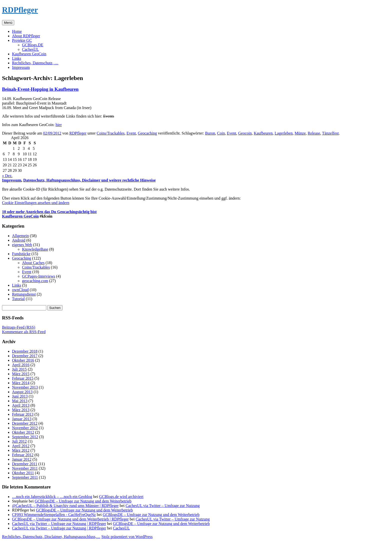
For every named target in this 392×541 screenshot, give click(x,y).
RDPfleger (20, 10)
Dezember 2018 (25, 351)
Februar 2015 (23, 378)
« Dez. (7, 176)
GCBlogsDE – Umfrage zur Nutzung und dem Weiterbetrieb (83, 501)
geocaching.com (35, 281)
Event (131, 133)
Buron (210, 133)
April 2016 (21, 365)
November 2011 (25, 468)
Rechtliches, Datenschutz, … (35, 63)
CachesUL (30, 49)
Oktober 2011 (23, 473)
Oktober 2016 (23, 360)
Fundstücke (21, 254)
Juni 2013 (20, 396)
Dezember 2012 (25, 423)
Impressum (21, 67)
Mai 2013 (20, 401)
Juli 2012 (19, 441)
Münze (300, 133)
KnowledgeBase (35, 249)
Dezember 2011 (25, 464)
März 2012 (21, 450)
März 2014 (21, 383)
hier (59, 125)
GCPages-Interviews (38, 276)
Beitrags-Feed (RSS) (19, 327)
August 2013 (22, 392)
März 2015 (21, 374)
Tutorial (18, 299)
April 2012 (21, 446)
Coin (221, 133)
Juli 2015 (19, 369)
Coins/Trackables (111, 133)
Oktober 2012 (23, 432)
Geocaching (147, 133)
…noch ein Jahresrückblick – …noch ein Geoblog (52, 497)
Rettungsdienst (24, 294)
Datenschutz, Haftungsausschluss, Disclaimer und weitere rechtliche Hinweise (89, 180)
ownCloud (20, 290)
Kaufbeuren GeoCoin (29, 54)
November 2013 (25, 387)
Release (314, 133)
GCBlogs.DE (33, 45)
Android (19, 240)
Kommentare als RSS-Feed (24, 332)
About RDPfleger (26, 36)
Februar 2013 (23, 414)
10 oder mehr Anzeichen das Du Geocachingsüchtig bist (49, 212)
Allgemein (20, 236)
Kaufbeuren (263, 133)
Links (16, 58)
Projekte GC (22, 40)
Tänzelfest (330, 133)
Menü (8, 23)
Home (17, 31)
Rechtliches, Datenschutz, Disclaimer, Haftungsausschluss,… (51, 537)
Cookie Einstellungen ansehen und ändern (36, 203)
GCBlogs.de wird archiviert (121, 497)
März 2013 (21, 410)
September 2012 (25, 437)
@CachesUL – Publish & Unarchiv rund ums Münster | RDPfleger (65, 506)
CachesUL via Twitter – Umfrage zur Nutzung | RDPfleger (59, 524)
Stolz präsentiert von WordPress (127, 537)
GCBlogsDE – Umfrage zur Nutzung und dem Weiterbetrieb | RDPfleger (70, 519)
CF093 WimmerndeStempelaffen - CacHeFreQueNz (54, 515)
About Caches (33, 263)
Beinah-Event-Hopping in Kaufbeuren (40, 89)
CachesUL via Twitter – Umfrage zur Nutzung (163, 506)
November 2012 (25, 428)
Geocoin (245, 133)
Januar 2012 (22, 459)
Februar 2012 (23, 455)
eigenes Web (22, 245)
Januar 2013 (22, 419)
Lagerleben (283, 133)
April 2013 (21, 405)
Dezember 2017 (25, 356)
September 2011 (25, 477)
